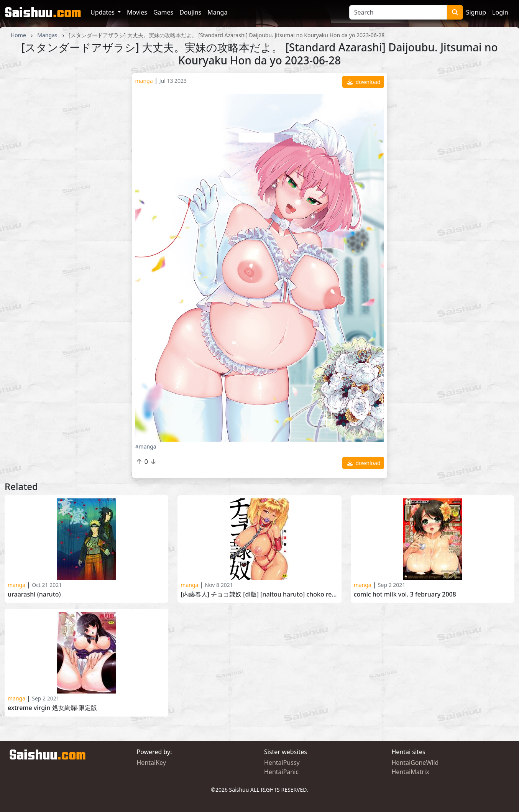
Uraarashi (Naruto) (34, 594)
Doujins (190, 12)
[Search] (398, 12)
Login (500, 12)
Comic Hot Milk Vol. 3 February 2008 (405, 594)
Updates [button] (103, 12)
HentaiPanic (281, 772)
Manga (217, 12)
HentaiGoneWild (415, 763)
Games (163, 12)
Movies (137, 12)
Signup (476, 12)
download (364, 82)
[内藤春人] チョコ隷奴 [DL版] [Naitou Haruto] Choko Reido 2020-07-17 (259, 594)
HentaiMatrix (411, 772)
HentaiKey (151, 763)
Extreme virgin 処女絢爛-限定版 (52, 708)
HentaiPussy (282, 763)
